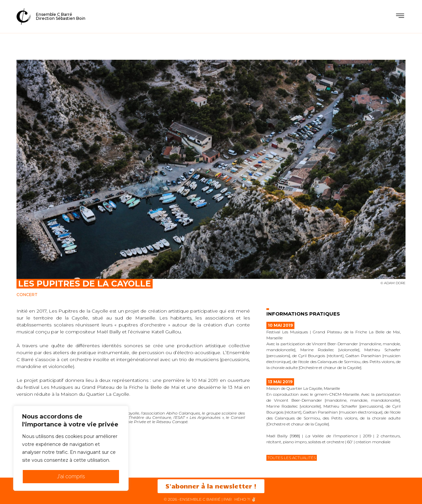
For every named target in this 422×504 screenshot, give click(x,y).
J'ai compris (71, 476)
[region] (71, 448)
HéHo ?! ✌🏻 (245, 499)
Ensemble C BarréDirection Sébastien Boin (61, 16)
